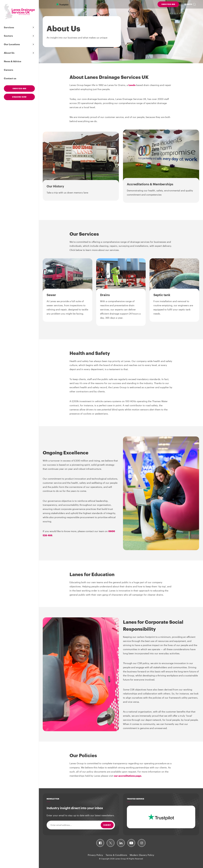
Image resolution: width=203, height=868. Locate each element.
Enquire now (19, 97)
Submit (107, 825)
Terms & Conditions (116, 855)
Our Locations (12, 44)
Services (9, 27)
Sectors (8, 36)
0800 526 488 (168, 4)
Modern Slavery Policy (142, 855)
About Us (9, 53)
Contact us (10, 78)
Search (188, 4)
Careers (8, 70)
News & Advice (13, 61)
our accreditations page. (128, 776)
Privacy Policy (95, 855)
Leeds (132, 85)
